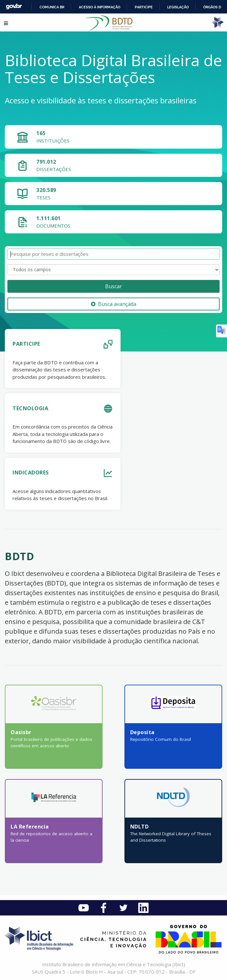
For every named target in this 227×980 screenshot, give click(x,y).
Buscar (113, 286)
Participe (144, 7)
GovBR (14, 7)
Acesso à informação (100, 7)
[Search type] (113, 270)
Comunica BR (52, 7)
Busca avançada (114, 304)
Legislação (178, 7)
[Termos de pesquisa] (113, 254)
